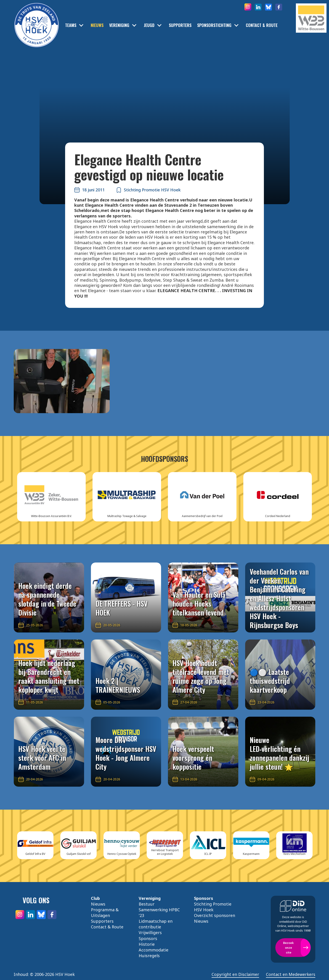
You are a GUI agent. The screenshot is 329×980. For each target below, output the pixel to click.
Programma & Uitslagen (105, 913)
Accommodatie (154, 950)
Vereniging (119, 25)
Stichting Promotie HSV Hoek (213, 907)
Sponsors (148, 938)
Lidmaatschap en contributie (156, 924)
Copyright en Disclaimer (235, 974)
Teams (71, 25)
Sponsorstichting (214, 25)
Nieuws (97, 25)
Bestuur (147, 904)
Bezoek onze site (288, 948)
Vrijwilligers (150, 932)
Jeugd (149, 25)
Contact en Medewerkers (291, 974)
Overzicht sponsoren (215, 915)
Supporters (180, 25)
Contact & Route (262, 25)
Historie (147, 944)
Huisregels (149, 956)
